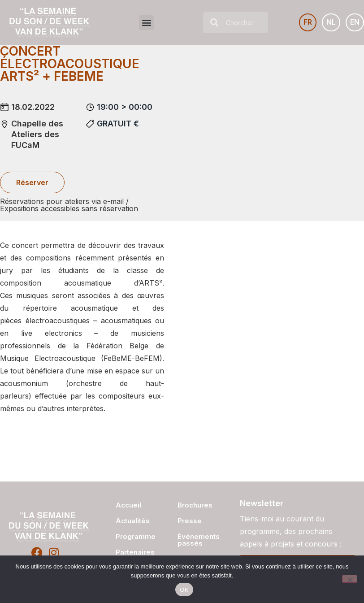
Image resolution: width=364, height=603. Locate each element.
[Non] (350, 579)
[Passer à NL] (331, 22)
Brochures (195, 505)
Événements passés (199, 540)
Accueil (128, 505)
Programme (133, 536)
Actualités (133, 521)
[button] (146, 23)
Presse (190, 521)
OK (184, 590)
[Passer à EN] (355, 22)
